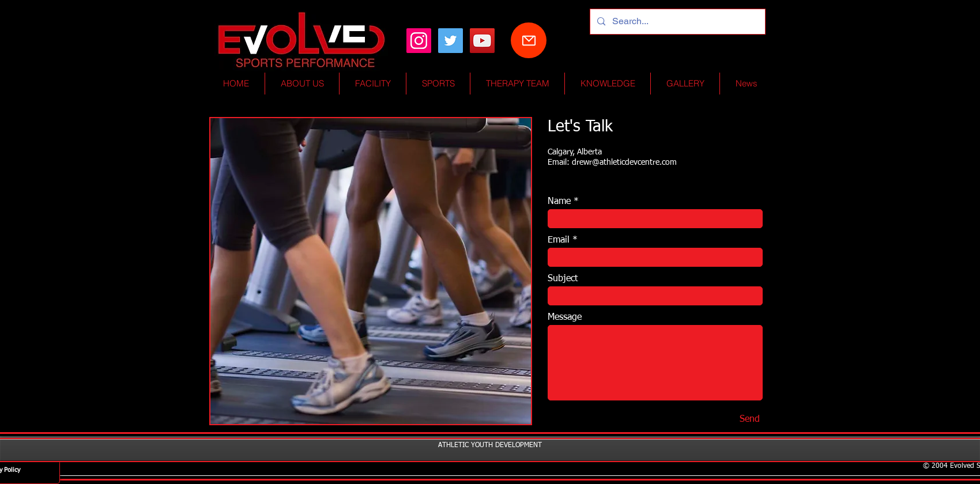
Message (565, 317)
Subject (563, 279)
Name (559, 202)
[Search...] (676, 22)
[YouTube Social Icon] (482, 41)
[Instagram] (419, 41)
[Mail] (529, 40)
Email (559, 240)
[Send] (750, 420)
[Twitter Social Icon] (451, 41)
